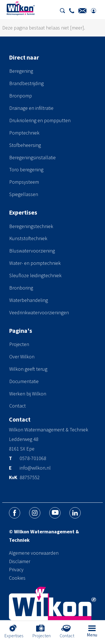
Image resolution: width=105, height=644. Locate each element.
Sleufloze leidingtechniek (35, 275)
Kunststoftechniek (28, 238)
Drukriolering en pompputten (40, 120)
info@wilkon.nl (35, 468)
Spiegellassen (24, 194)
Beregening (21, 71)
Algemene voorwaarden (34, 553)
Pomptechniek (24, 133)
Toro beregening (26, 169)
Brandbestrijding (26, 83)
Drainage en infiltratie (31, 108)
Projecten (19, 344)
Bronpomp (21, 96)
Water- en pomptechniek (35, 263)
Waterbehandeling (29, 300)
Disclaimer (20, 561)
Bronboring (21, 288)
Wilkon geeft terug (28, 369)
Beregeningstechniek (31, 226)
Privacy (16, 569)
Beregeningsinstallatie (32, 157)
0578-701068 (33, 459)
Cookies (17, 578)
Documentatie (24, 381)
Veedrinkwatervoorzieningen (39, 312)
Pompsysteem (24, 182)
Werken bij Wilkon (28, 394)
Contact (17, 406)
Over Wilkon (22, 357)
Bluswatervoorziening (32, 251)
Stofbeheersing (25, 145)
